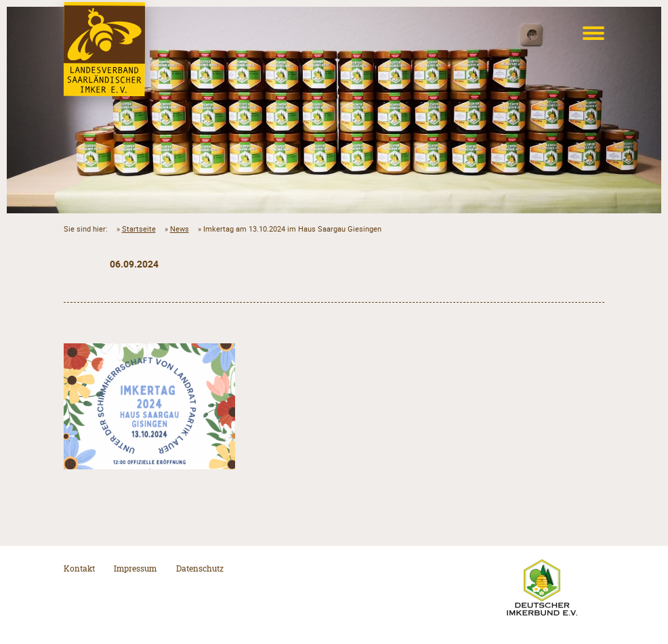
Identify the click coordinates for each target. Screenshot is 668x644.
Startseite (139, 229)
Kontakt (79, 568)
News (180, 229)
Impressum (135, 568)
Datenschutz (200, 568)
